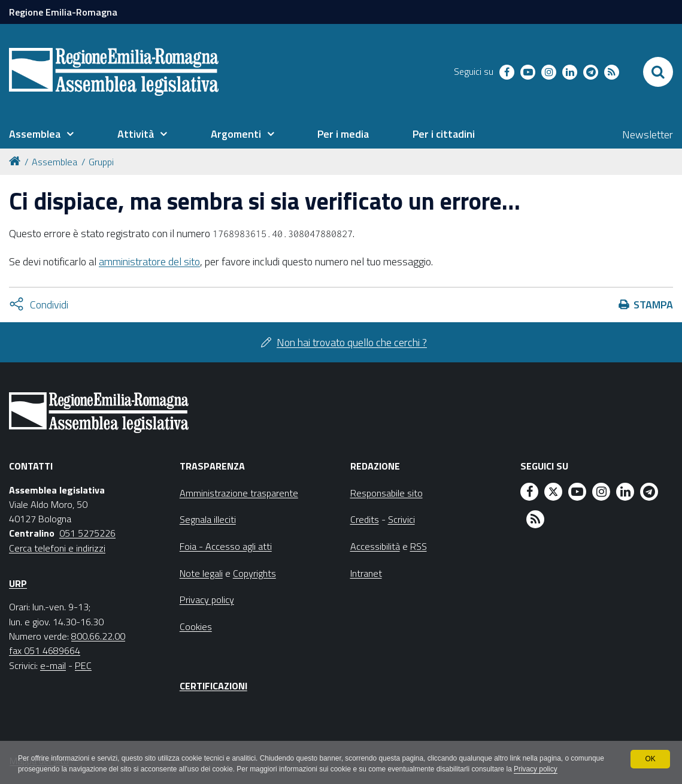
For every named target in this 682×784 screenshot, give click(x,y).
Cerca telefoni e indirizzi (57, 548)
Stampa (653, 305)
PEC (83, 665)
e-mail (53, 665)
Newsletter (648, 134)
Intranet (366, 573)
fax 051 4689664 (45, 650)
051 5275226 (87, 533)
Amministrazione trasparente (239, 493)
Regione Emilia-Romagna (63, 12)
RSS (419, 546)
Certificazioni (213, 686)
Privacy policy (576, 770)
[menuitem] (41, 134)
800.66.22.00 (98, 636)
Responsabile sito (387, 493)
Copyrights (254, 573)
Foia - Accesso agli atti (226, 546)
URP (18, 583)
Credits (365, 519)
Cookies (196, 626)
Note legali (201, 573)
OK (650, 759)
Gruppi (101, 162)
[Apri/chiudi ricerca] (658, 72)
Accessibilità (375, 546)
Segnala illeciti (208, 519)
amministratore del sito (149, 261)
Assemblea (54, 162)
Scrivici (401, 519)
